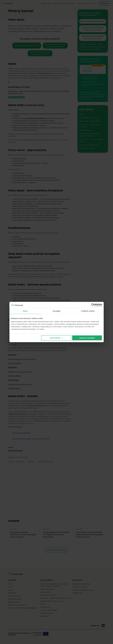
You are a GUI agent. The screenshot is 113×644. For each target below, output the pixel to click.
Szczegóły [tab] (56, 311)
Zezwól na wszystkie (87, 338)
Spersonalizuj (56, 338)
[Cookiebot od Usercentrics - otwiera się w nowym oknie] (93, 305)
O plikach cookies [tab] (88, 311)
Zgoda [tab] (25, 311)
